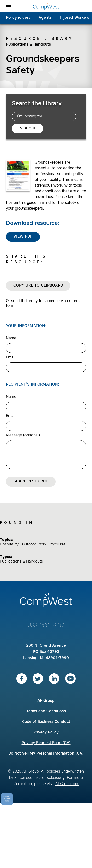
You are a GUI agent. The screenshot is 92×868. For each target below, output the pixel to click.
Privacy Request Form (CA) (46, 743)
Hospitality (9, 545)
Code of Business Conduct (46, 722)
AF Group (46, 701)
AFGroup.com (67, 784)
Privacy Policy (46, 733)
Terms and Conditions (46, 711)
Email (11, 358)
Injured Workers (75, 18)
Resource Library (40, 39)
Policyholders (18, 18)
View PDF (23, 237)
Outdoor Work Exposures (44, 545)
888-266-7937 (46, 626)
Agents (45, 18)
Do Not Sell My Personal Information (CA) (46, 754)
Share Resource (31, 481)
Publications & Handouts (28, 45)
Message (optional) (23, 435)
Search (28, 129)
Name (11, 338)
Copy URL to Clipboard (38, 286)
